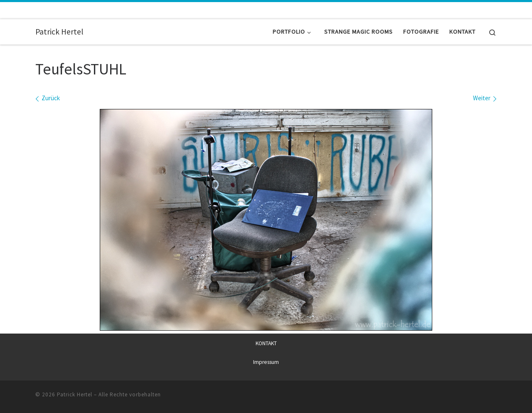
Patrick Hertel (75, 394)
